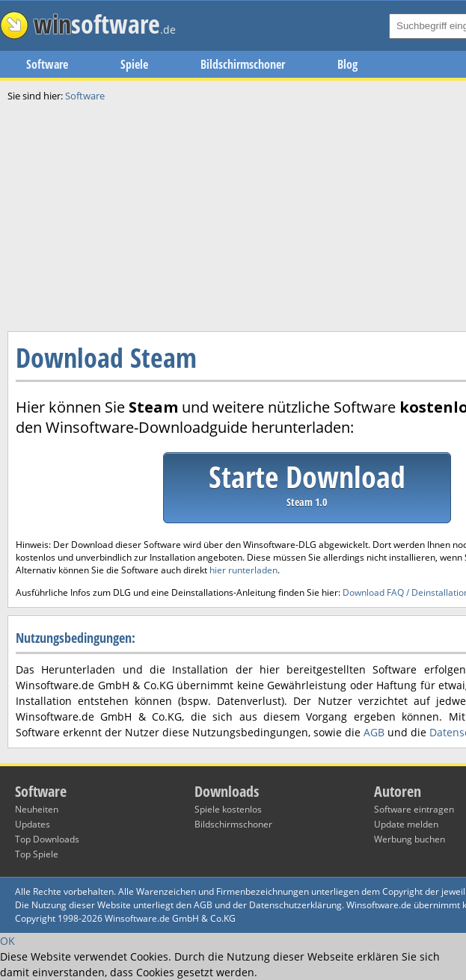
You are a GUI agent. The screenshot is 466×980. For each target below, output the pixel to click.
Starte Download (307, 483)
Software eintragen (414, 809)
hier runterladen (243, 570)
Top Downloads (47, 839)
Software (47, 64)
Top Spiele (37, 854)
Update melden (406, 824)
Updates (33, 824)
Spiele (134, 64)
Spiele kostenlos (228, 809)
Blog (347, 64)
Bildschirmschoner (243, 64)
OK (7, 941)
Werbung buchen (410, 839)
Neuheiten (37, 809)
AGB (374, 732)
